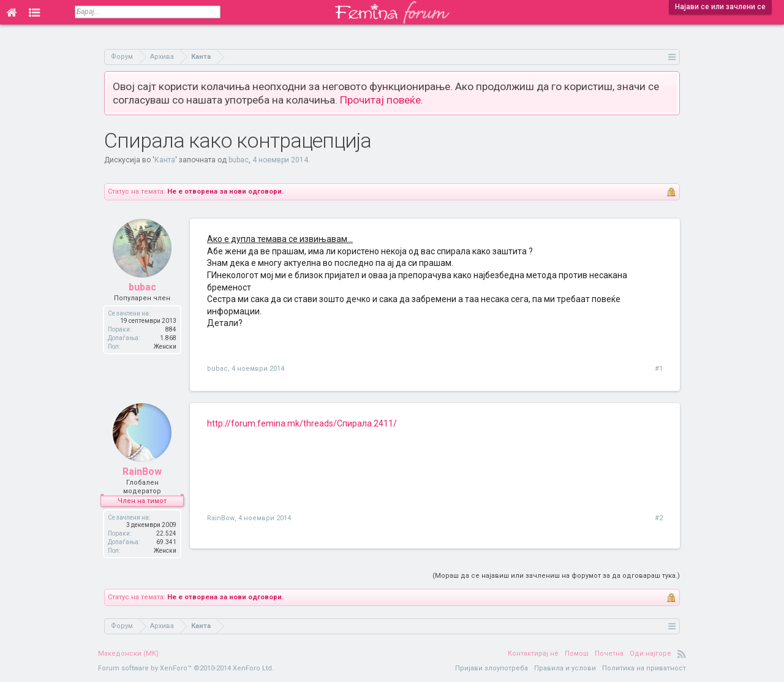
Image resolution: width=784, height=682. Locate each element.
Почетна (609, 654)
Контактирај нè (533, 654)
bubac (239, 160)
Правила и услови (565, 668)
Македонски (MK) (128, 654)
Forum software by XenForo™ (186, 668)
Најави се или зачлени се (720, 7)
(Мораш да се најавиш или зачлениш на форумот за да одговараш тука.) (556, 576)
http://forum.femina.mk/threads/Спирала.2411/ (302, 423)
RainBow (142, 472)
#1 (659, 369)
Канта (165, 160)
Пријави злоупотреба (492, 668)
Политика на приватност (644, 668)
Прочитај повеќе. (382, 100)
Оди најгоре (650, 654)
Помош (577, 654)
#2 (659, 518)
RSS (682, 654)
